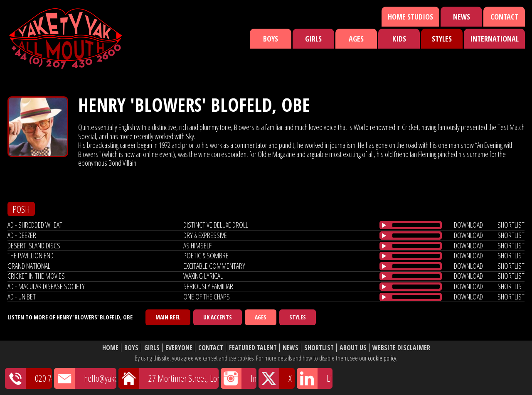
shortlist (511, 225)
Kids (399, 39)
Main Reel (168, 317)
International (494, 39)
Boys (271, 39)
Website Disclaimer (401, 348)
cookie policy (382, 358)
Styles (442, 39)
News (462, 17)
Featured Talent (253, 348)
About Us (353, 348)
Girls (313, 39)
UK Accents (218, 317)
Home (110, 348)
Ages (356, 39)
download (468, 225)
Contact (504, 17)
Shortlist (319, 348)
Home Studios (410, 17)
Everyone (179, 348)
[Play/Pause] (384, 225)
